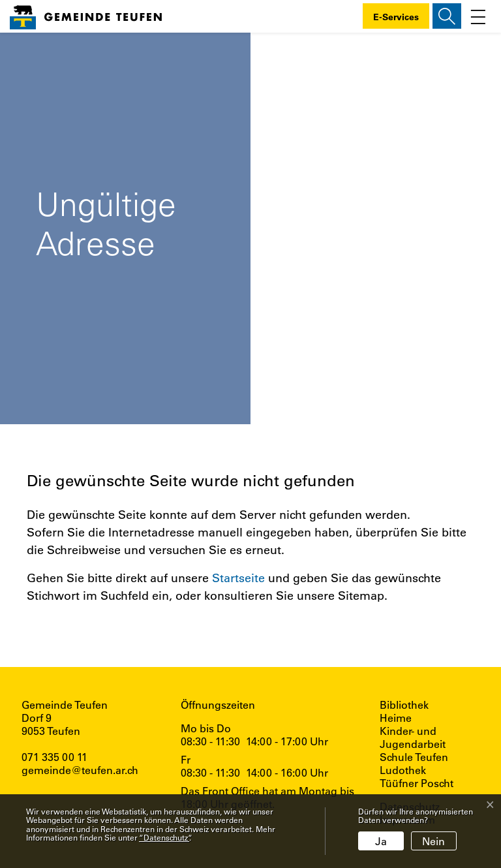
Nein (433, 841)
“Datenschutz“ (164, 837)
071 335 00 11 (54, 757)
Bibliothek (404, 705)
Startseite (238, 578)
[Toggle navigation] (478, 16)
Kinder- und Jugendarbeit (413, 737)
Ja (381, 841)
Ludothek (403, 770)
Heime (396, 718)
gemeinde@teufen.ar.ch (80, 770)
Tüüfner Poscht (417, 783)
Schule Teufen (414, 757)
